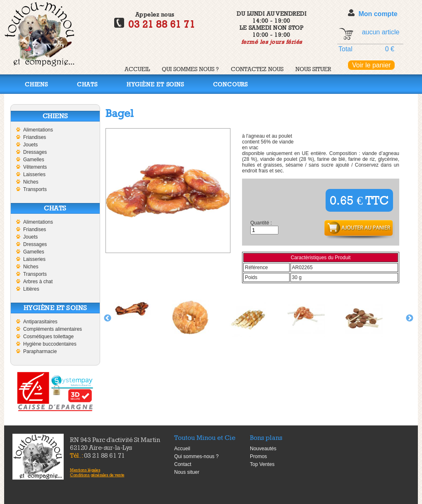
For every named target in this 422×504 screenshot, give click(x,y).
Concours (230, 84)
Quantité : (261, 223)
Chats (87, 84)
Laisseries (34, 174)
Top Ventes (262, 464)
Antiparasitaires (40, 322)
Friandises (35, 137)
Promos (258, 456)
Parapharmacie (40, 351)
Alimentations (38, 130)
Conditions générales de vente (97, 475)
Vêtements (35, 167)
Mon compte (378, 14)
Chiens (36, 84)
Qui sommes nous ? (190, 69)
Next (410, 318)
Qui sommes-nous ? (196, 456)
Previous (108, 318)
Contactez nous (257, 69)
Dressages (35, 152)
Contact (183, 464)
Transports (35, 189)
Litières (31, 289)
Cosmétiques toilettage (48, 337)
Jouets (30, 145)
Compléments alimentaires (53, 329)
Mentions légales (85, 470)
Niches (31, 182)
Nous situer (313, 69)
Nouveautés (263, 449)
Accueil (137, 69)
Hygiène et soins (155, 84)
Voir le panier (371, 65)
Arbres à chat (38, 282)
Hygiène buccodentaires (50, 344)
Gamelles (34, 160)
